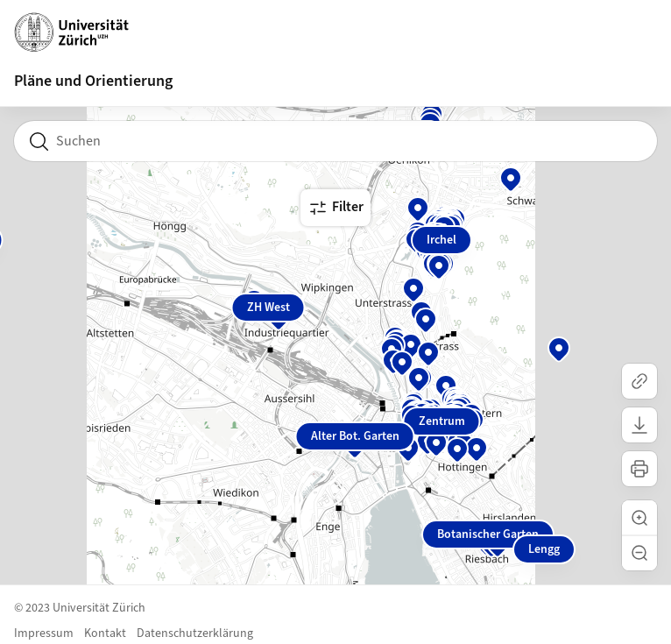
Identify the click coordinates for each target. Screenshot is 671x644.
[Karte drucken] (639, 469)
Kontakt (105, 633)
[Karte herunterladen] (639, 425)
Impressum (44, 633)
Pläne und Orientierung (93, 81)
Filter (335, 208)
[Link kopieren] (639, 381)
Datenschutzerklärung (195, 633)
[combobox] (335, 141)
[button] (639, 518)
